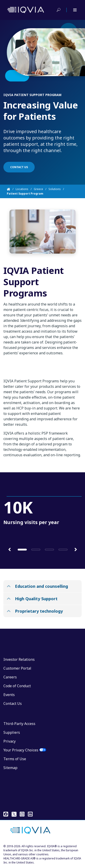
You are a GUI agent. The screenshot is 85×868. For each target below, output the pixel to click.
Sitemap (10, 768)
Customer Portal (17, 668)
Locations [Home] (22, 189)
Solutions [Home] (55, 189)
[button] (10, 549)
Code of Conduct (17, 686)
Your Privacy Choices (21, 750)
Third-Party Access (19, 724)
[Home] (11, 189)
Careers (10, 677)
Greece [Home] (38, 189)
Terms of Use (15, 759)
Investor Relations (19, 659)
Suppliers (12, 732)
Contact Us (13, 703)
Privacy (10, 741)
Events (9, 695)
